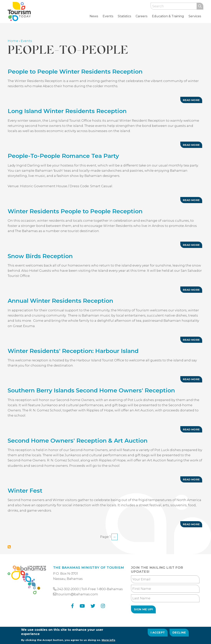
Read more (192, 101)
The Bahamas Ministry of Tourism (89, 568)
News (94, 16)
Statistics (124, 16)
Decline (179, 634)
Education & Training (168, 16)
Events (108, 16)
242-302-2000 (68, 589)
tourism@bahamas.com (78, 594)
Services (195, 16)
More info (108, 641)
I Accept (158, 634)
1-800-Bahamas (110, 589)
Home (13, 41)
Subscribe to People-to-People (9, 547)
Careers (141, 16)
